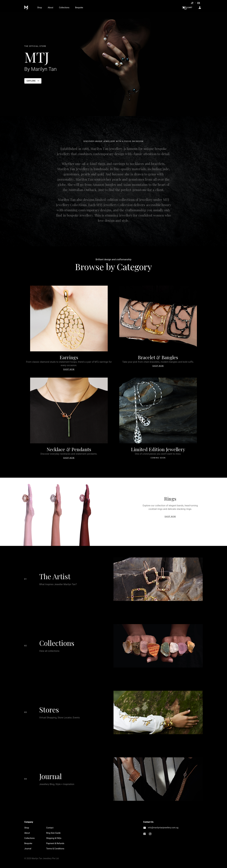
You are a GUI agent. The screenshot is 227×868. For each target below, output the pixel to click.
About (51, 8)
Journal (51, 776)
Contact (50, 828)
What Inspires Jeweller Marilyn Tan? (58, 584)
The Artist (55, 576)
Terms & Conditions (55, 849)
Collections (64, 8)
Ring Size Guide (53, 833)
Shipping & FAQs (54, 838)
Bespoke (79, 8)
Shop (40, 8)
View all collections (49, 651)
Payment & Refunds (55, 843)
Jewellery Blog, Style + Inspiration (57, 784)
